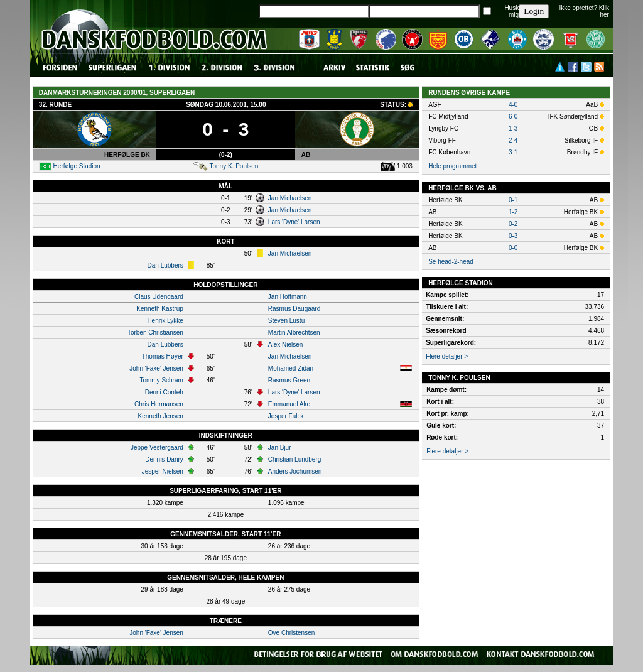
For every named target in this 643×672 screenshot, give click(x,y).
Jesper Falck (286, 416)
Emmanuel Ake (289, 404)
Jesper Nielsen (163, 471)
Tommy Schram (161, 380)
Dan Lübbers (165, 265)
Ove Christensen (291, 633)
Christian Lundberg (295, 459)
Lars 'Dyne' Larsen (294, 222)
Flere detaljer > (447, 356)
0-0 (513, 248)
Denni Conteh (164, 392)
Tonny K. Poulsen (234, 166)
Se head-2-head (451, 262)
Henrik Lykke (165, 321)
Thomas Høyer (163, 356)
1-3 (513, 128)
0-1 (513, 200)
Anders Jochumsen (295, 471)
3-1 (513, 152)
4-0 (513, 105)
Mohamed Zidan (291, 368)
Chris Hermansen (159, 404)
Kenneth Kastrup (160, 309)
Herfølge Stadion (77, 166)
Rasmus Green (289, 380)
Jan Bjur (280, 447)
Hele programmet (452, 166)
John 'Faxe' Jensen (156, 368)
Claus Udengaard (159, 297)
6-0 (513, 117)
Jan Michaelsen (290, 198)
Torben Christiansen (155, 333)
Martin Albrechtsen (294, 333)
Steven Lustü (286, 321)
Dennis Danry (164, 459)
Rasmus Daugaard (294, 309)
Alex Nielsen (286, 344)
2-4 (513, 140)
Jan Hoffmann (288, 297)
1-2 (513, 212)
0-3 (513, 236)
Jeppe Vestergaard (157, 447)
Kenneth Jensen (161, 416)
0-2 (513, 224)
